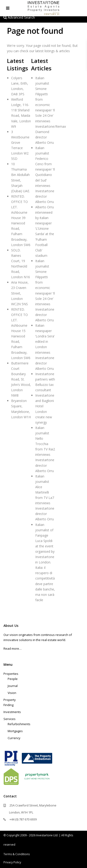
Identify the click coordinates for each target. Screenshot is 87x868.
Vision (12, 693)
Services (10, 719)
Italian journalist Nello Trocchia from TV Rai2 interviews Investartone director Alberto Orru (45, 449)
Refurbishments (19, 724)
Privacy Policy (12, 862)
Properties (11, 674)
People (13, 679)
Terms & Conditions (17, 854)
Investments (12, 712)
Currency (14, 738)
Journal (13, 686)
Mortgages (15, 731)
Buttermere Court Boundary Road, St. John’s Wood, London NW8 (21, 379)
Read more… (13, 648)
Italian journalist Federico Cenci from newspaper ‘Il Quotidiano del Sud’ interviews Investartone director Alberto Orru (45, 175)
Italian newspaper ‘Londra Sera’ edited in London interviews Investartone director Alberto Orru (45, 347)
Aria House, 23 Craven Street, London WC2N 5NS (20, 293)
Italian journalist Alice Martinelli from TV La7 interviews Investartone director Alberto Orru (45, 498)
